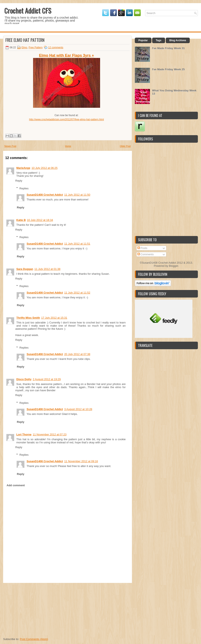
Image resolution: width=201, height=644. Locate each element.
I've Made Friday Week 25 (168, 69)
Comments (146, 254)
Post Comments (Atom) (34, 639)
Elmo (24, 47)
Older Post (125, 146)
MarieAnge (23, 168)
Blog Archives (178, 40)
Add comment (16, 485)
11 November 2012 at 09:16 (81, 461)
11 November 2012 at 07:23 (50, 434)
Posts (142, 248)
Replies (24, 188)
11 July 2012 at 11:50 (77, 195)
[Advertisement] (35, 609)
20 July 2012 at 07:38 (77, 354)
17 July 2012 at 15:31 (54, 318)
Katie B (21, 220)
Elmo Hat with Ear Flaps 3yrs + (66, 55)
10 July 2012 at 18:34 (40, 220)
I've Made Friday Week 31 (168, 48)
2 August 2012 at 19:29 (47, 379)
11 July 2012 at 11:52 (77, 293)
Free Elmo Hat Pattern (25, 40)
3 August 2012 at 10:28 (78, 409)
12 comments (56, 47)
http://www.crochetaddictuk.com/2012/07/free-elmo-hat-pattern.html (67, 119)
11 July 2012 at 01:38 (47, 269)
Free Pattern (36, 47)
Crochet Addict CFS (28, 11)
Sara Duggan (25, 269)
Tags (159, 40)
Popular (143, 40)
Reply (19, 181)
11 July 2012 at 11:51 (77, 244)
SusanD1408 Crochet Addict (45, 195)
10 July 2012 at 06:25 (44, 168)
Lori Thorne (24, 434)
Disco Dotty (24, 379)
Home (68, 146)
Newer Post (10, 146)
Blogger (174, 266)
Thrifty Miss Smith (28, 318)
